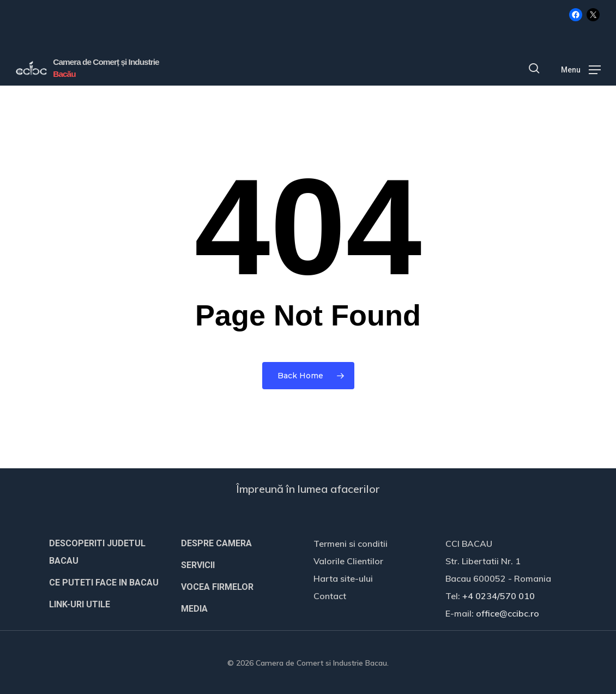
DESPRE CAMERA (216, 543)
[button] (581, 69)
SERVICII (198, 565)
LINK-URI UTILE (80, 604)
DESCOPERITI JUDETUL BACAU (97, 552)
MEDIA (194, 609)
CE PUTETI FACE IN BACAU (104, 583)
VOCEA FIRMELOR (217, 587)
